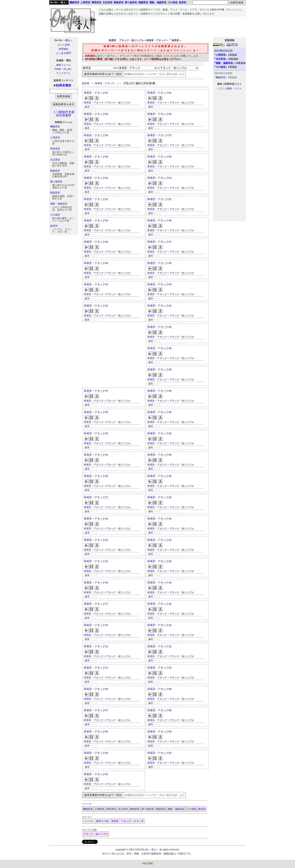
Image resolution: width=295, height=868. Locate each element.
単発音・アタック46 (96, 263)
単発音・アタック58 (96, 135)
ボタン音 (139, 821)
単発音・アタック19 (96, 582)
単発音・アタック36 (159, 391)
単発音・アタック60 (96, 114)
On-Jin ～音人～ (59, 2)
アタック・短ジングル (118, 103)
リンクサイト (64, 73)
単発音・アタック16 (159, 604)
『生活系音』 (221, 59)
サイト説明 (64, 45)
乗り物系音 (56, 182)
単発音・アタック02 (159, 753)
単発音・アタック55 (159, 157)
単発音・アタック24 (159, 519)
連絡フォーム (64, 65)
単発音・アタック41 (159, 306)
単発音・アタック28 (159, 476)
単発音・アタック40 (159, 327)
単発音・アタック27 (96, 497)
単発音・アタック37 (96, 391)
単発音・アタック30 (159, 455)
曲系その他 (102, 821)
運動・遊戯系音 (59, 204)
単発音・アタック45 (159, 263)
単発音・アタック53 (159, 178)
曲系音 (54, 226)
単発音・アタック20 (159, 561)
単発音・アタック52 (96, 199)
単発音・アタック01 (96, 774)
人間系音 (55, 138)
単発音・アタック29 (96, 476)
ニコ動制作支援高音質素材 (64, 114)
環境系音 (55, 149)
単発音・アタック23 (96, 540)
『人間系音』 (221, 55)
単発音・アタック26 (159, 497)
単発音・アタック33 (96, 433)
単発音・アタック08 (159, 689)
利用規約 (64, 49)
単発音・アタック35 (96, 412)
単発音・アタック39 (159, 348)
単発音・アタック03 (96, 753)
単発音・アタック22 (159, 540)
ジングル (88, 821)
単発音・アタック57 (159, 135)
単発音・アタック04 (159, 732)
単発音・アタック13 (96, 646)
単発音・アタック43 (159, 284)
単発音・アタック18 (159, 582)
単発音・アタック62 (96, 93)
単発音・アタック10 (159, 668)
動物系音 (55, 171)
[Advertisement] (171, 26)
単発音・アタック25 (96, 519)
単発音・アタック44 (96, 284)
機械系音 (55, 127)
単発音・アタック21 (96, 561)
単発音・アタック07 (96, 710)
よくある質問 (64, 53)
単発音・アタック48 (96, 242)
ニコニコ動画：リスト (229, 88)
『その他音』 (221, 67)
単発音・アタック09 (96, 689)
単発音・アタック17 (96, 604)
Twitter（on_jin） (63, 69)
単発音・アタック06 (159, 710)
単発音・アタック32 (159, 433)
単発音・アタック (105, 83)
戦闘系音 (55, 193)
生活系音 (55, 160)
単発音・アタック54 (96, 178)
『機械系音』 (221, 77)
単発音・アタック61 (159, 93)
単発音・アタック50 (96, 220)
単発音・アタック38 (159, 369)
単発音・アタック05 (96, 732)
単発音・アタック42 (96, 306)
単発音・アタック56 (96, 157)
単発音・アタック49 (159, 220)
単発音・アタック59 (159, 114)
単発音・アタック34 (159, 412)
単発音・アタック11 (96, 668)
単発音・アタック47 (159, 242)
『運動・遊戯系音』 (224, 63)
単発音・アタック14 (159, 625)
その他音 (55, 215)
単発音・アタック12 (159, 646)
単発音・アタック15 (96, 625)
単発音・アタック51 (159, 199)
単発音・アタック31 (96, 455)
